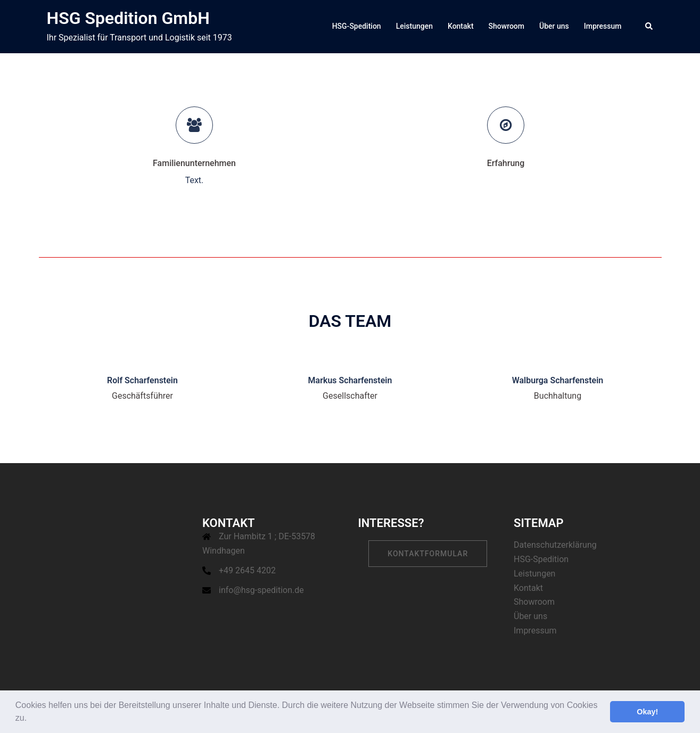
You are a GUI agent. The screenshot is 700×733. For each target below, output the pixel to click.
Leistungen (414, 26)
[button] (31, 719)
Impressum (603, 26)
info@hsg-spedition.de (261, 590)
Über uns (554, 26)
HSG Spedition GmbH (128, 18)
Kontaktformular (428, 554)
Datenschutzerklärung (555, 545)
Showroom (507, 26)
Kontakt (461, 26)
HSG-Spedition (357, 26)
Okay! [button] (647, 712)
